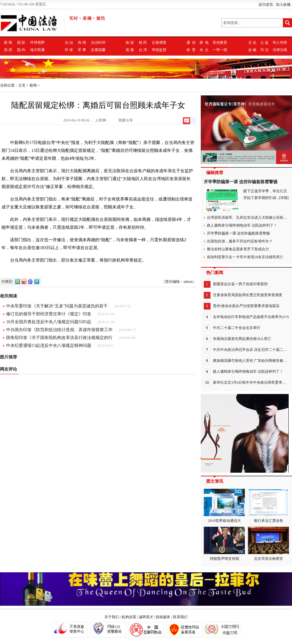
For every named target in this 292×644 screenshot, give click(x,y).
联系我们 (180, 617)
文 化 (252, 43)
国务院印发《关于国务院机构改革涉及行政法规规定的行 (59, 338)
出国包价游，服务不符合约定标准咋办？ (240, 241)
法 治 (69, 43)
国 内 (21, 50)
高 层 (8, 50)
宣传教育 (220, 43)
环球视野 (37, 43)
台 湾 (143, 50)
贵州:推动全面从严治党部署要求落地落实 (246, 306)
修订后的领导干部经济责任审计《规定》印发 (49, 314)
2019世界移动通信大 (224, 506)
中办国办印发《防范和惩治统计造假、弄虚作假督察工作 (59, 330)
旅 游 (130, 43)
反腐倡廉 (98, 50)
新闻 (33, 85)
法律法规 (280, 50)
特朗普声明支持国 (224, 544)
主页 (22, 85)
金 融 (252, 50)
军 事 (82, 50)
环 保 (69, 50)
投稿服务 (163, 617)
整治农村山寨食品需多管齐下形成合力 (238, 249)
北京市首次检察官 (268, 544)
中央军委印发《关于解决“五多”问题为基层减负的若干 (57, 306)
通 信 (191, 43)
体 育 (191, 50)
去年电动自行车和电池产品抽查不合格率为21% (251, 317)
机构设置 (129, 617)
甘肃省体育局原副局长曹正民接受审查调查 (248, 295)
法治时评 (98, 43)
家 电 (204, 43)
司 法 (264, 50)
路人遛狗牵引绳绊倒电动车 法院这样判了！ (242, 225)
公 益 (264, 43)
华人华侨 (280, 43)
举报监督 (159, 50)
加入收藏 (283, 5)
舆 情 (82, 43)
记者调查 (159, 43)
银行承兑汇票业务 (268, 506)
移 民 (143, 43)
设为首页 (266, 5)
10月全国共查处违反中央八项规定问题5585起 (49, 322)
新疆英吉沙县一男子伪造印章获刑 (240, 284)
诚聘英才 (146, 617)
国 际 (21, 43)
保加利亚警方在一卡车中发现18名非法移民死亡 (245, 257)
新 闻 (8, 43)
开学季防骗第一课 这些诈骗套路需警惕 (241, 182)
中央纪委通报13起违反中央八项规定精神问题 (49, 346)
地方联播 (37, 50)
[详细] (284, 198)
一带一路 (220, 50)
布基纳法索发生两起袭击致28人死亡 (242, 339)
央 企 (204, 50)
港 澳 (130, 50)
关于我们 (112, 617)
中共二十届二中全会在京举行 (237, 328)
